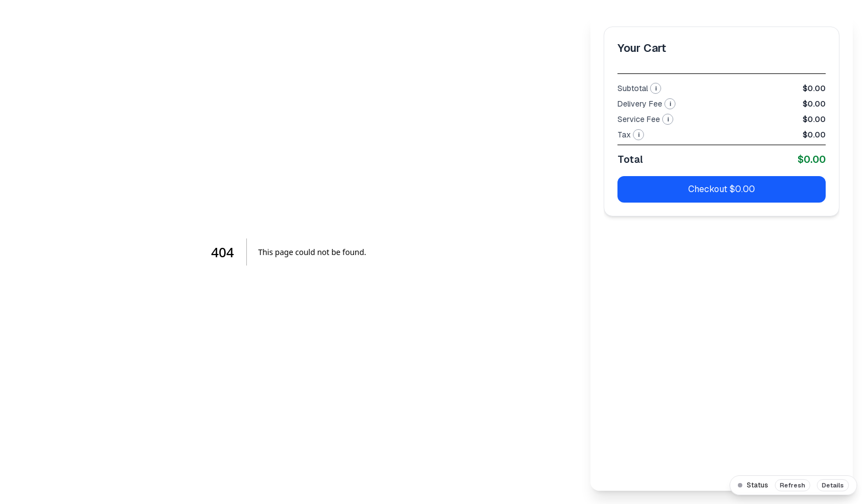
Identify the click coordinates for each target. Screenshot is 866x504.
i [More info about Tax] (639, 135)
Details (833, 485)
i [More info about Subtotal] (656, 88)
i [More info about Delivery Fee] (670, 104)
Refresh (793, 485)
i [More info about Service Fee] (668, 119)
